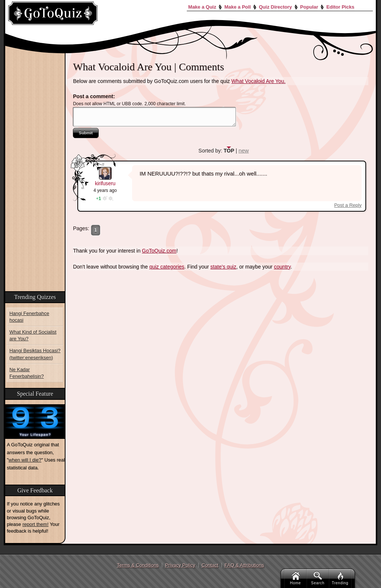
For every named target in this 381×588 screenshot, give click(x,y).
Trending (340, 578)
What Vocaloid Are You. (259, 81)
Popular (309, 7)
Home (295, 578)
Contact (210, 565)
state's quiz (223, 267)
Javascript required (154, 117)
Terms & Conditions (138, 565)
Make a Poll (238, 7)
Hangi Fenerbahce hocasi (29, 317)
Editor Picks (340, 7)
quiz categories (167, 267)
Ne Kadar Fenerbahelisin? (27, 373)
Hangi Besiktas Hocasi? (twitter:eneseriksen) (35, 354)
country (282, 267)
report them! (35, 524)
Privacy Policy (180, 565)
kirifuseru (105, 183)
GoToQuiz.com (159, 251)
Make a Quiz (202, 7)
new (244, 150)
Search (318, 578)
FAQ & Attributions (244, 565)
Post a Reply (348, 205)
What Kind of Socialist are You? (33, 335)
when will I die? (25, 460)
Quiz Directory (276, 7)
